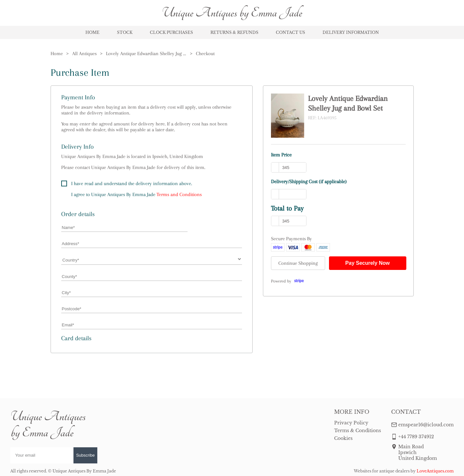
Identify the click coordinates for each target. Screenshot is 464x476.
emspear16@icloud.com (426, 425)
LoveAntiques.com (435, 471)
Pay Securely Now (368, 263)
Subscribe (85, 455)
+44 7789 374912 (416, 437)
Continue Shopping (298, 263)
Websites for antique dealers (382, 471)
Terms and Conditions (179, 194)
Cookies (343, 438)
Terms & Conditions (358, 431)
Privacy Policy (351, 423)
